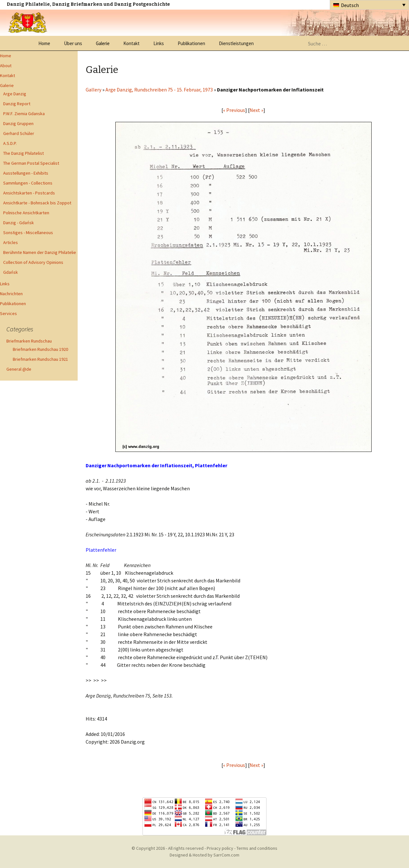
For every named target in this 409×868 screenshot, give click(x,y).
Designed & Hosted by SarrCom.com (204, 855)
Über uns (73, 43)
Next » (256, 110)
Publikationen (191, 43)
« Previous (234, 110)
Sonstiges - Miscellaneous (28, 233)
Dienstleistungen (236, 43)
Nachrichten (11, 294)
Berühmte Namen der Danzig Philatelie (40, 252)
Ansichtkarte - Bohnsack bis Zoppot (37, 203)
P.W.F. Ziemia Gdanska (24, 114)
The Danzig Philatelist (23, 153)
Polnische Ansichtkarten (26, 213)
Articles (11, 242)
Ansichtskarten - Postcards (29, 193)
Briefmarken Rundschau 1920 (40, 349)
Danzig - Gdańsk (19, 223)
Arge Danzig (15, 94)
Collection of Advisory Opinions (33, 262)
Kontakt (131, 43)
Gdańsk (11, 272)
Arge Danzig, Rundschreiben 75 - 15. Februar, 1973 (159, 90)
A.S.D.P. (10, 143)
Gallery (93, 90)
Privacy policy (220, 848)
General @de (19, 369)
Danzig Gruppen (18, 123)
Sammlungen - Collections (28, 183)
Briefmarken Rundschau (29, 341)
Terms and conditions (257, 848)
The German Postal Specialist (31, 163)
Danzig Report (17, 104)
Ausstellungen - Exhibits (26, 173)
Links (159, 43)
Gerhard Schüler (19, 133)
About (6, 66)
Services (8, 313)
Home (44, 43)
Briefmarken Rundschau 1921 (40, 359)
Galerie (103, 43)
